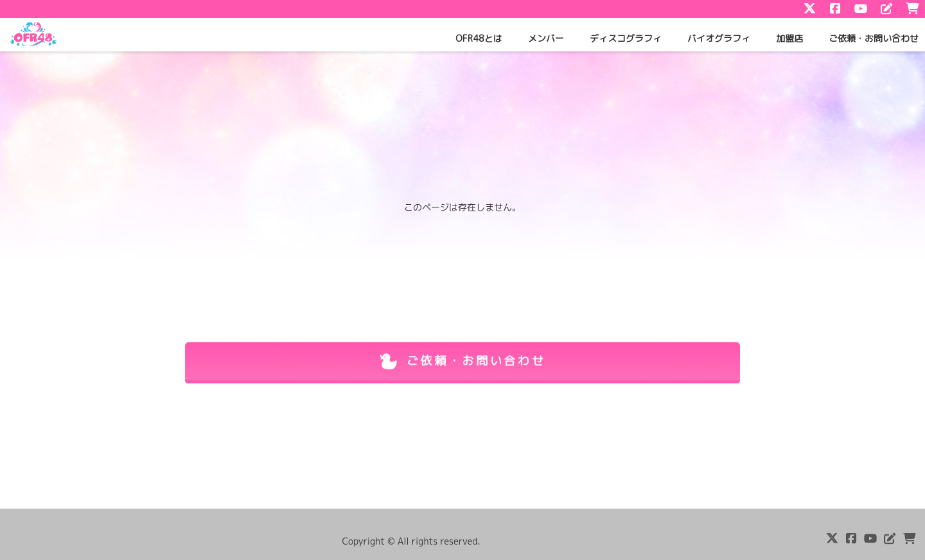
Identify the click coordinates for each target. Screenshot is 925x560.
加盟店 (789, 38)
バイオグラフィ (719, 38)
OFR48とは (479, 38)
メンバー (546, 38)
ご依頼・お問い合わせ (874, 38)
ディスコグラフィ (626, 38)
